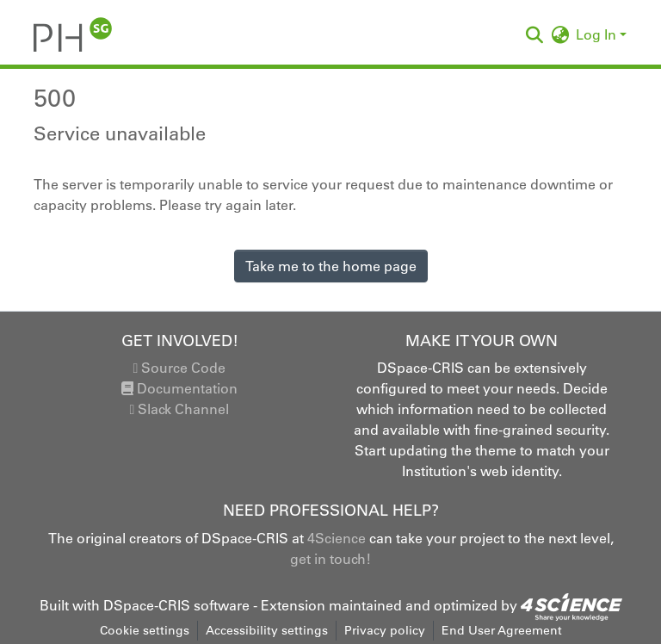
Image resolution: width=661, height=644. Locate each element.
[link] (571, 605)
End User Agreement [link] (502, 630)
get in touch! (330, 559)
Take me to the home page (331, 266)
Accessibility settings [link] (267, 630)
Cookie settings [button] (145, 630)
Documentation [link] (179, 388)
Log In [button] (598, 34)
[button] (73, 34)
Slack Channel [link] (180, 409)
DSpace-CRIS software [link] (176, 605)
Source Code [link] (180, 368)
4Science (337, 538)
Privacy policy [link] (385, 630)
